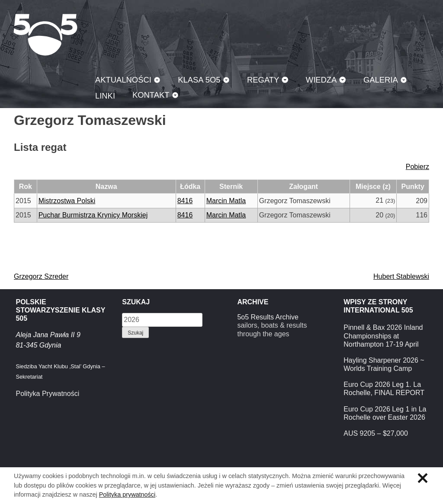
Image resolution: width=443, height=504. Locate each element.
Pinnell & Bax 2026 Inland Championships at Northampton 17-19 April (383, 336)
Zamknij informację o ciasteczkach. (423, 478)
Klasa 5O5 (45, 35)
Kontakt (151, 95)
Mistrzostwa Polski (67, 201)
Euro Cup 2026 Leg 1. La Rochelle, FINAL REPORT (384, 389)
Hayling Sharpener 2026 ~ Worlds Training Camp (384, 364)
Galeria (381, 80)
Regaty (263, 80)
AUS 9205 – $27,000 (376, 433)
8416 (185, 201)
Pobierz (417, 167)
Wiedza (321, 80)
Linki (105, 96)
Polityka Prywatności (47, 394)
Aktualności (123, 80)
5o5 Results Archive (268, 317)
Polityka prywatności (127, 494)
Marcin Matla (226, 201)
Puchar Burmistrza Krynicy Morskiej (93, 215)
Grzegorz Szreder (41, 276)
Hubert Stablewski (401, 276)
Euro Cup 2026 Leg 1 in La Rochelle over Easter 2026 (385, 413)
